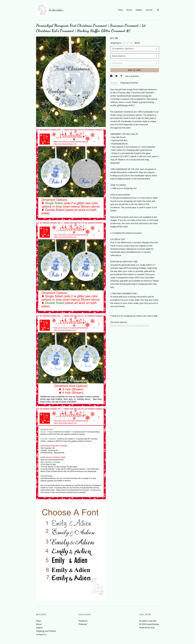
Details (114, 83)
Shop (120, 10)
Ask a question (132, 76)
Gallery (139, 10)
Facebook (83, 621)
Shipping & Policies (129, 83)
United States (128, 43)
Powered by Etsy (147, 628)
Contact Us (41, 634)
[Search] (158, 10)
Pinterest (83, 624)
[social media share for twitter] (117, 76)
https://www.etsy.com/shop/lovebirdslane (130, 325)
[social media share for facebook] (112, 76)
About (129, 10)
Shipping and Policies (46, 631)
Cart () (149, 10)
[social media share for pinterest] (122, 76)
